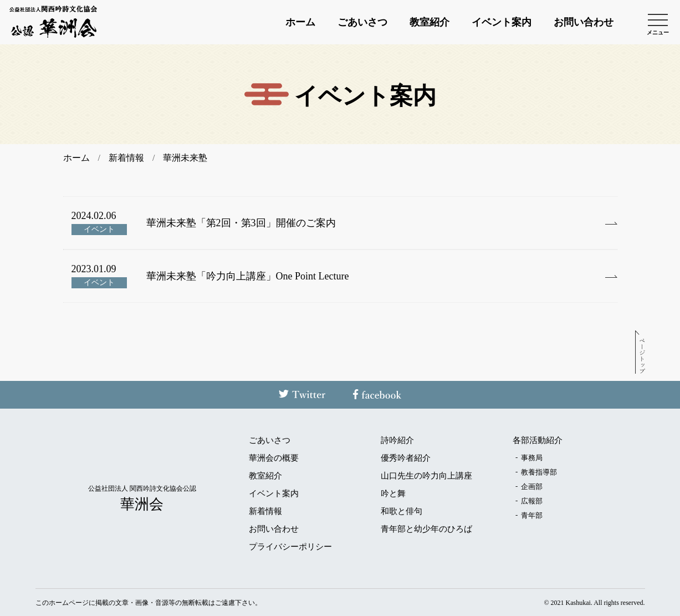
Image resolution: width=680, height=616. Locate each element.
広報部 (532, 501)
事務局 (532, 458)
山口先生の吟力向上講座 (426, 476)
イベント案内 (502, 22)
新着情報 (265, 511)
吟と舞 (393, 494)
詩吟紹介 (397, 441)
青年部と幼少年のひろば (426, 529)
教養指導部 (539, 472)
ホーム (300, 22)
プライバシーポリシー (290, 547)
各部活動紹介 (538, 441)
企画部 (532, 487)
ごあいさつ (362, 22)
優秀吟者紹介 (406, 458)
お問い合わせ (584, 22)
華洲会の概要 (274, 458)
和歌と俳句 (402, 511)
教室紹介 (430, 22)
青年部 (532, 515)
